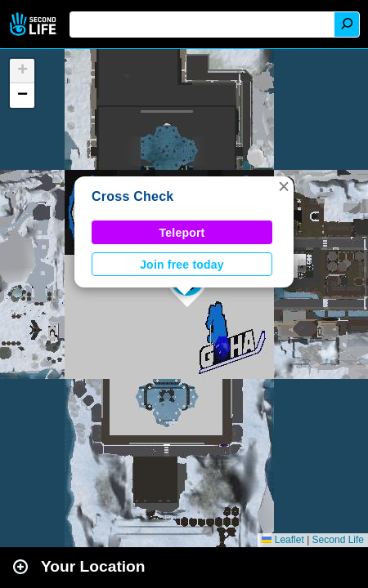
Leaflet (283, 540)
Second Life (35, 24)
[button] (284, 186)
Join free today (182, 265)
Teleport (182, 233)
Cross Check (132, 196)
